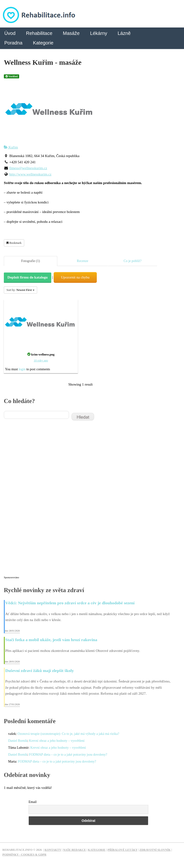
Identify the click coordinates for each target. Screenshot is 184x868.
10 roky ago (41, 360)
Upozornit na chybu (75, 277)
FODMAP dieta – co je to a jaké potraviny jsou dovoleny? (68, 755)
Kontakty (53, 850)
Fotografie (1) (30, 261)
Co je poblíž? (133, 261)
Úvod (10, 33)
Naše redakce (74, 850)
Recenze (83, 261)
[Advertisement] (40, 501)
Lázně (124, 33)
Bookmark (14, 243)
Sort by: (20, 290)
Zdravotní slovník (155, 850)
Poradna (13, 43)
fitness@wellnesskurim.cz (28, 168)
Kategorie (43, 43)
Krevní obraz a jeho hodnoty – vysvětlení (57, 741)
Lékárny (99, 33)
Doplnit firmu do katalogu (28, 277)
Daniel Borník (18, 741)
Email (32, 802)
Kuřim (11, 147)
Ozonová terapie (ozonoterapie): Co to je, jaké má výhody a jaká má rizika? (68, 734)
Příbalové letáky (123, 850)
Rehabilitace (39, 33)
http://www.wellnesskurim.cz (30, 174)
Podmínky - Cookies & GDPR (24, 855)
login (22, 369)
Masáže (71, 33)
